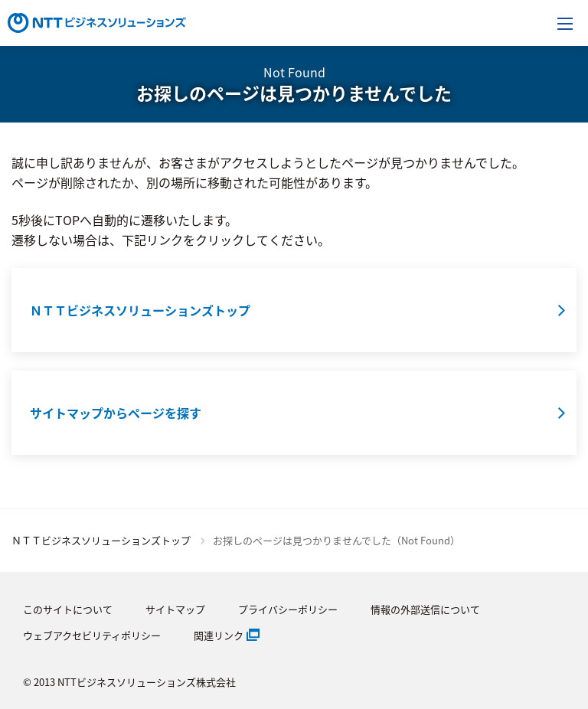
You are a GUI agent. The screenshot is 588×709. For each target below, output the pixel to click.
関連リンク (219, 635)
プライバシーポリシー (288, 609)
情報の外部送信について (425, 609)
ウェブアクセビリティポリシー (92, 635)
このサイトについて (68, 609)
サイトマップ (175, 609)
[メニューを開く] (565, 23)
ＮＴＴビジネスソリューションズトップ (101, 540)
